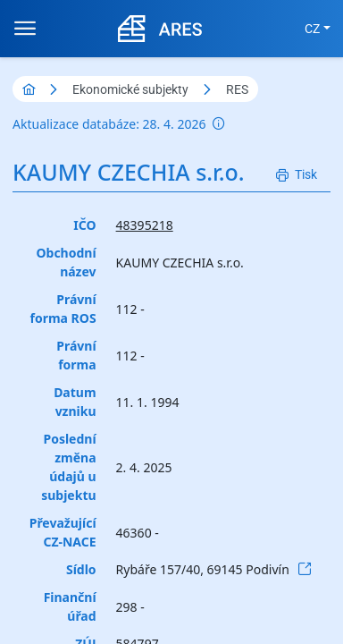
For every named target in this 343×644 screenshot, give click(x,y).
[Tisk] (297, 175)
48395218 (145, 225)
